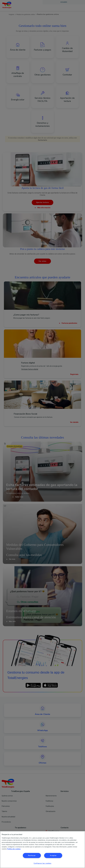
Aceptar (53, 855)
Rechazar (32, 855)
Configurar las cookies (42, 863)
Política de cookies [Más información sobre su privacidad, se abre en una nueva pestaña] (14, 849)
